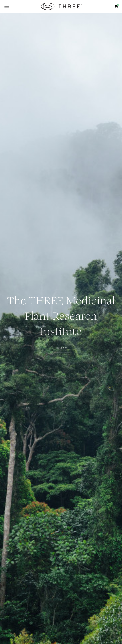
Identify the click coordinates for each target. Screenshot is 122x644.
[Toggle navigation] (7, 6)
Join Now (61, 348)
